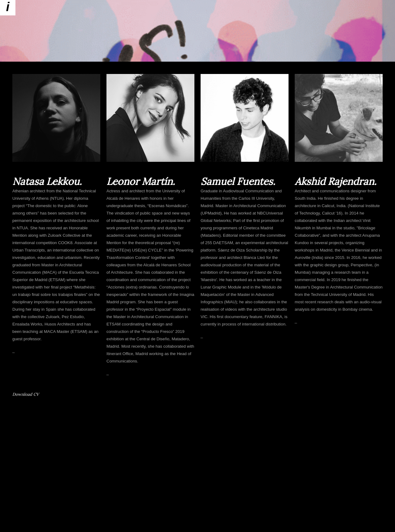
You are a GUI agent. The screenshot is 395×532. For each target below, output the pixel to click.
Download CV (26, 394)
